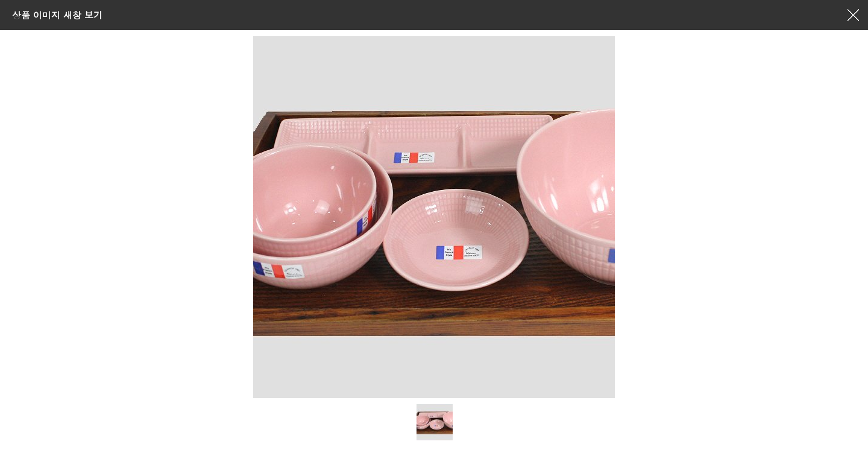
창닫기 (853, 15)
